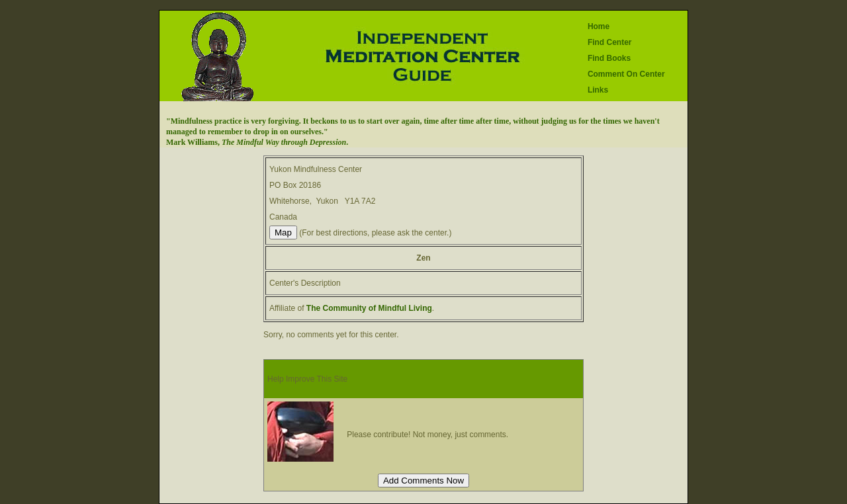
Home (599, 26)
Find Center (610, 42)
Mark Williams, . (257, 142)
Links (598, 90)
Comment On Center (626, 74)
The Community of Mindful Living (369, 308)
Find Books (609, 58)
